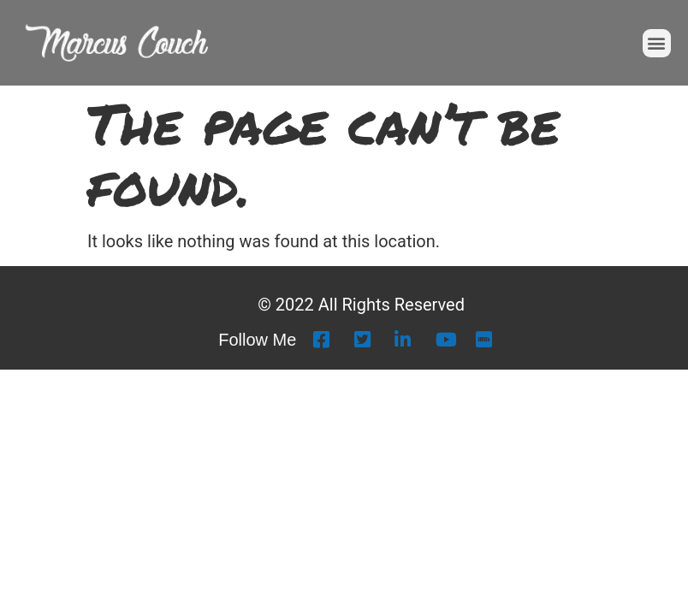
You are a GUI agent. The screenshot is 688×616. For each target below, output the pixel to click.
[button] (657, 43)
